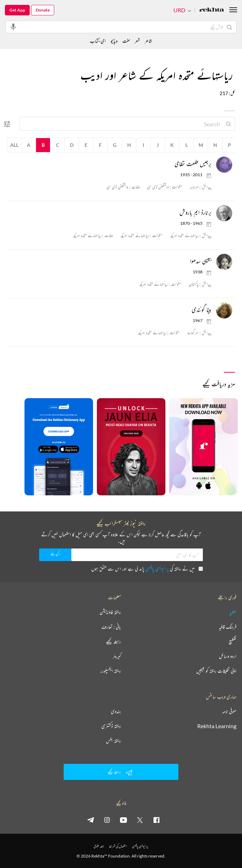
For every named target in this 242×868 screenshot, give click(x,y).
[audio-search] (13, 27)
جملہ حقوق (99, 846)
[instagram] (107, 820)
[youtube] (123, 820)
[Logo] (212, 10)
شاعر (148, 41)
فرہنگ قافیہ (228, 627)
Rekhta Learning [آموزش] (217, 726)
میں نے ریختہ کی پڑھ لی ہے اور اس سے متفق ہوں (147, 569)
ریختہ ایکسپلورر (111, 671)
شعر (137, 41)
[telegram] (91, 820)
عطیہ (233, 612)
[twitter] (140, 820)
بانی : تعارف (111, 627)
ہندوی (116, 711)
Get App (17, 10)
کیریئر (117, 656)
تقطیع (233, 641)
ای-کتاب (98, 41)
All (14, 145)
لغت (126, 41)
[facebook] (156, 820)
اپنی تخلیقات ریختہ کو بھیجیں (216, 671)
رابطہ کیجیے (113, 641)
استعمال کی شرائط (118, 846)
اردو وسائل (228, 656)
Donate (43, 10)
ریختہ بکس (113, 741)
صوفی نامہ (229, 711)
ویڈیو (114, 41)
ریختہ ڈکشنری (111, 726)
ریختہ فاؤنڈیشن (110, 612)
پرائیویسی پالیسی (157, 569)
